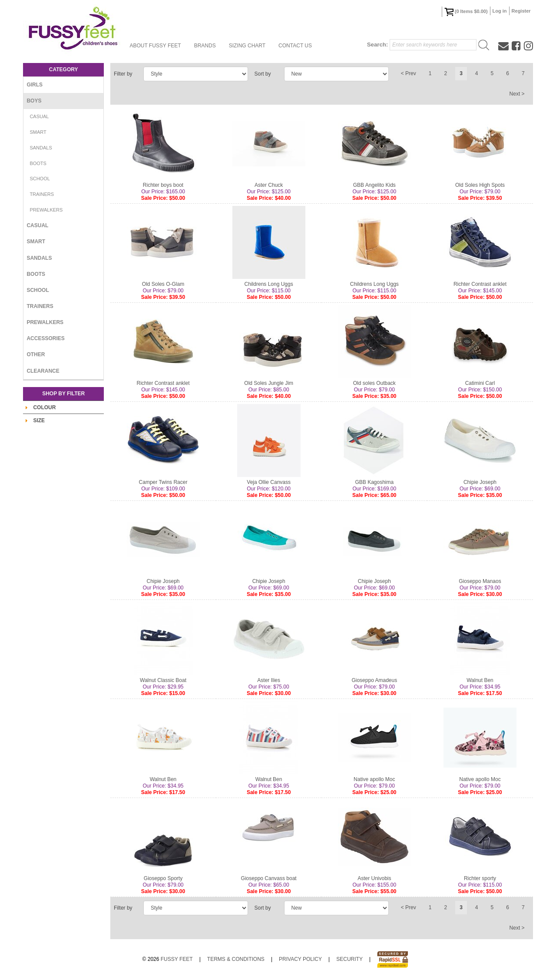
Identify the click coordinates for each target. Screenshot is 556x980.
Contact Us (295, 46)
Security (349, 959)
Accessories (45, 338)
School (40, 179)
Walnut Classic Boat (163, 680)
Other (36, 354)
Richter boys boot (163, 185)
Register (521, 11)
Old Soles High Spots (480, 185)
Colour (44, 407)
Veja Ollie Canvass (269, 482)
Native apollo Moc (374, 779)
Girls (35, 85)
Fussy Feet (177, 959)
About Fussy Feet (155, 46)
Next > (517, 94)
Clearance (43, 371)
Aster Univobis (374, 878)
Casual (39, 116)
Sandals (41, 148)
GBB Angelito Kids (374, 185)
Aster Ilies (269, 680)
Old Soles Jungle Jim (269, 383)
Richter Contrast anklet (480, 284)
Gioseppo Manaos (480, 581)
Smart (38, 132)
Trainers (42, 194)
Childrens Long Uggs (269, 284)
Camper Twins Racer (163, 482)
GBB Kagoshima (374, 482)
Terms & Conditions (236, 959)
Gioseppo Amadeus (374, 680)
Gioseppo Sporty (163, 878)
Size (39, 420)
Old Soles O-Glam (163, 284)
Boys (34, 101)
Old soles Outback (374, 383)
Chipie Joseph (480, 482)
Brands (205, 46)
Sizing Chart (247, 46)
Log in (500, 11)
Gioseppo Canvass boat (269, 878)
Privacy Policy (300, 959)
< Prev (409, 73)
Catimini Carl (480, 383)
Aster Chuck (269, 185)
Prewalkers (46, 210)
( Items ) (466, 12)
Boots (38, 163)
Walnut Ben (480, 680)
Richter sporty (480, 878)
